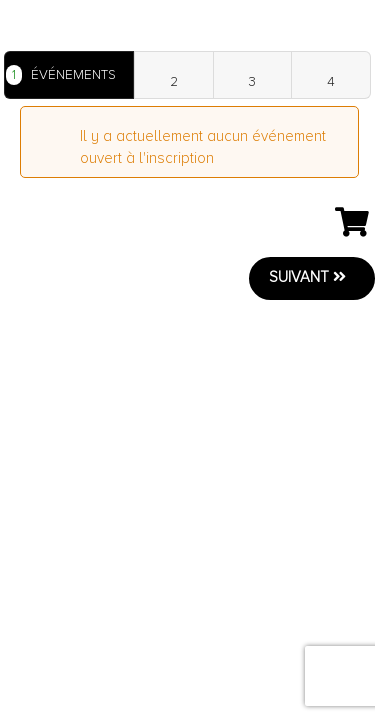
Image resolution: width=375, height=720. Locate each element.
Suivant (307, 277)
